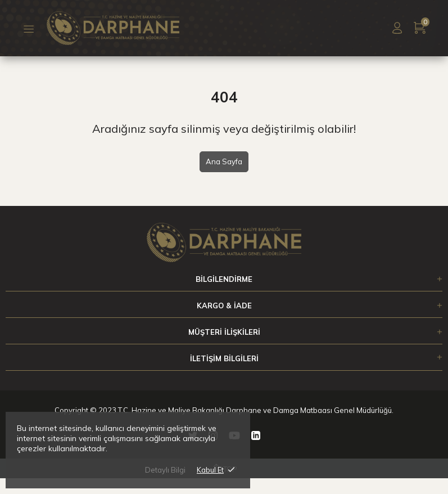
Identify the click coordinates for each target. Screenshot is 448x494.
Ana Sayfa (224, 161)
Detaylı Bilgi (165, 470)
